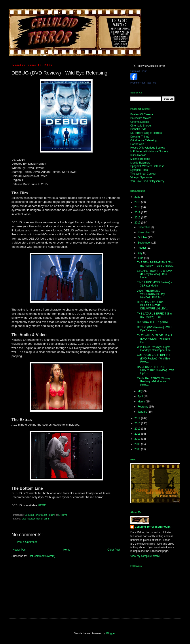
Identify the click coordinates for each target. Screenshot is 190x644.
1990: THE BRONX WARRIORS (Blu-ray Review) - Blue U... (151, 294)
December (144, 227)
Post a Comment (27, 542)
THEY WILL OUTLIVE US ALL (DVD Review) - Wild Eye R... (155, 339)
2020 (138, 197)
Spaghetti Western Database (147, 166)
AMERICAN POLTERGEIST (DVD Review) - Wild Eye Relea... (154, 358)
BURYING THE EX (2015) (152, 322)
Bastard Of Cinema (142, 114)
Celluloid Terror (139, 71)
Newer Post (19, 550)
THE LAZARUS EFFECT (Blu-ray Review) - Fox (155, 315)
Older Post (114, 550)
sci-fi (46, 519)
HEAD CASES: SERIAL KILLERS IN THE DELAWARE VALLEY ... (153, 305)
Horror (39, 519)
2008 (138, 449)
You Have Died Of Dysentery (147, 181)
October (143, 237)
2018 (138, 207)
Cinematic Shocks (141, 126)
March (142, 402)
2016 (138, 218)
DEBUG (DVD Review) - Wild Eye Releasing (154, 329)
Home (67, 550)
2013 (138, 423)
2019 (138, 202)
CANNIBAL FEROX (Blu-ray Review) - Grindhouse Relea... (154, 382)
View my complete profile (145, 556)
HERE (42, 505)
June (141, 258)
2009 (138, 444)
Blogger (111, 633)
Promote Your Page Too (143, 83)
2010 (138, 439)
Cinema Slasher (140, 122)
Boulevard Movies (141, 118)
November (144, 232)
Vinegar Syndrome (141, 177)
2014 (138, 418)
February (143, 407)
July (140, 253)
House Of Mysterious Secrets (148, 148)
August (142, 248)
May (141, 391)
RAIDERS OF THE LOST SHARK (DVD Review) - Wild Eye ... (156, 370)
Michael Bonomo (140, 159)
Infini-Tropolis (138, 155)
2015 (138, 223)
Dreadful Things (140, 137)
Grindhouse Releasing (143, 140)
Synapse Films (139, 170)
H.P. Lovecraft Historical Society (149, 151)
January (143, 412)
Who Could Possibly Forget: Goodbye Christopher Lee (154, 349)
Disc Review (28, 519)
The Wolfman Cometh (143, 174)
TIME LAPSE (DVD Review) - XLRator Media (154, 284)
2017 (138, 212)
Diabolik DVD (138, 129)
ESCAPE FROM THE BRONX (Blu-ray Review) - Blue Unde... (155, 274)
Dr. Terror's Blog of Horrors (146, 133)
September (144, 243)
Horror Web (137, 144)
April (141, 396)
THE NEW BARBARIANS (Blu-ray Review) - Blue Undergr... (156, 264)
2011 (138, 434)
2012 (138, 429)
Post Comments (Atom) (41, 556)
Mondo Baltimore (140, 163)
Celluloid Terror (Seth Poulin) (153, 527)
